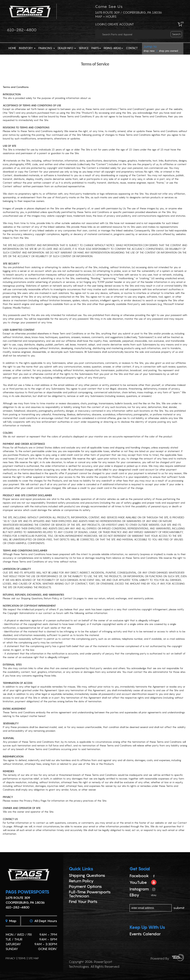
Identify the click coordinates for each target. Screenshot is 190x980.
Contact (132, 48)
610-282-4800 (22, 30)
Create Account (121, 24)
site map (34, 958)
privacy (10, 958)
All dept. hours (43, 921)
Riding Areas (113, 48)
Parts (96, 48)
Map (11, 921)
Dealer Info (67, 48)
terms (22, 958)
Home (12, 48)
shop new (149, 51)
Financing (47, 48)
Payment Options (85, 886)
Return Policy (81, 881)
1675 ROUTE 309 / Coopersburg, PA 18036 (128, 12)
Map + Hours (106, 16)
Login (100, 24)
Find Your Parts (83, 901)
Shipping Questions (87, 875)
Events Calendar (145, 934)
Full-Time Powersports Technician (90, 894)
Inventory (27, 48)
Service (84, 48)
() (182, 22)
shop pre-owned (168, 51)
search (176, 34)
